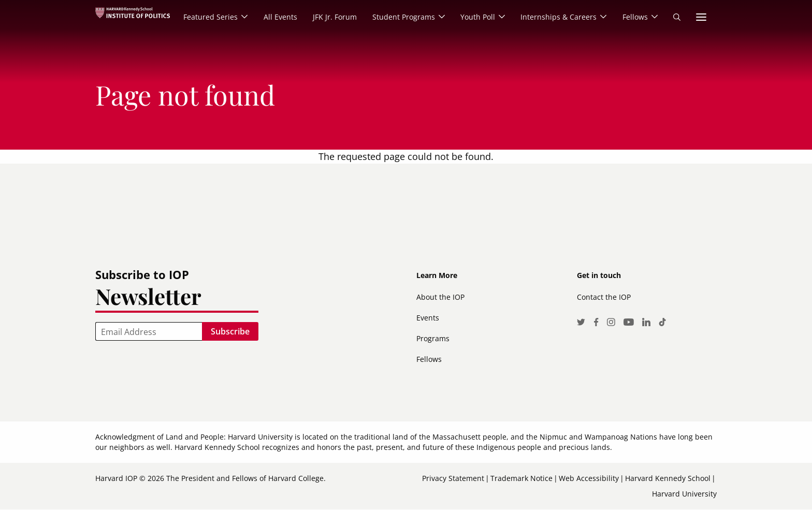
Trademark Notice (521, 478)
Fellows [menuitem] (635, 17)
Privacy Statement (453, 478)
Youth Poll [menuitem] (477, 17)
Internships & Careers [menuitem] (558, 17)
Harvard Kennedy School (668, 478)
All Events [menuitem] (279, 17)
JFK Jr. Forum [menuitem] (333, 17)
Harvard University (684, 494)
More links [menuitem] (701, 17)
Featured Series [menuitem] (209, 17)
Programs (433, 338)
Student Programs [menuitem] (402, 17)
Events (428, 318)
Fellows (429, 359)
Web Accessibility (589, 478)
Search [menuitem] (677, 17)
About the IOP (440, 297)
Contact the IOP (604, 297)
